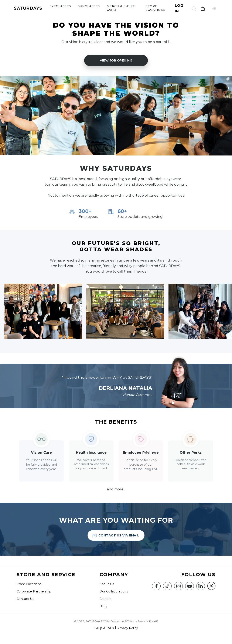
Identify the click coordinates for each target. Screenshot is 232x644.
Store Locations (156, 8)
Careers (105, 599)
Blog (103, 606)
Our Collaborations (114, 591)
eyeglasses (60, 6)
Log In (179, 8)
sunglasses (89, 6)
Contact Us (25, 599)
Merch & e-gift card (121, 8)
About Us (107, 584)
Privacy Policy (128, 628)
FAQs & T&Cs (104, 628)
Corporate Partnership (34, 591)
